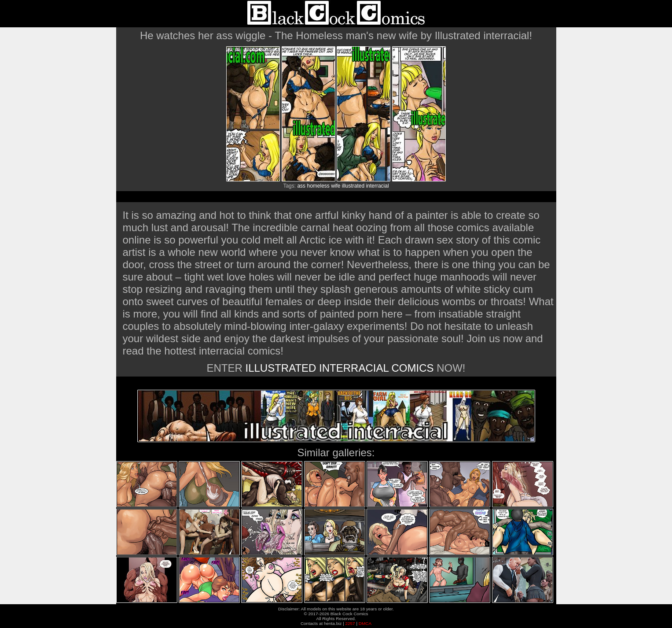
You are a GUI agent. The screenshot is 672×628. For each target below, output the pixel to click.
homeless (318, 186)
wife (336, 186)
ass (301, 186)
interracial (378, 186)
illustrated (353, 186)
